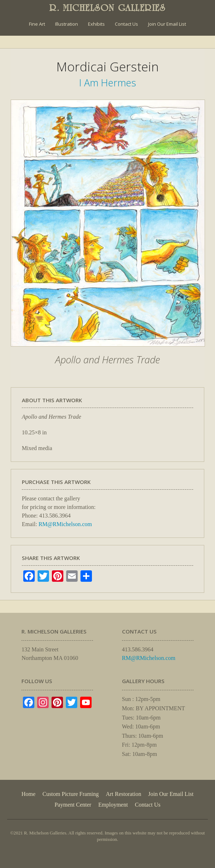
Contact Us (126, 24)
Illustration (67, 24)
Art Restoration (124, 794)
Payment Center (73, 805)
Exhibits (96, 24)
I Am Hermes (107, 83)
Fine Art (37, 24)
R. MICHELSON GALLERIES (107, 8)
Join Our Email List (167, 24)
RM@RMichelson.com (65, 524)
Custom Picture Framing (71, 794)
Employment (113, 805)
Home (28, 794)
